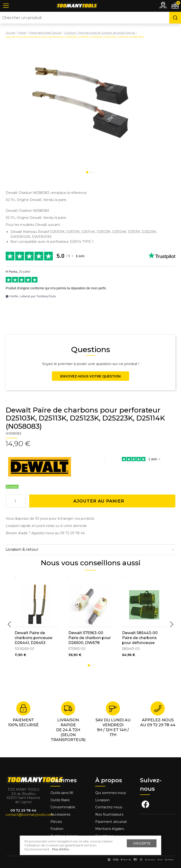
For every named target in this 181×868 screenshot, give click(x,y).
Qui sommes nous (111, 793)
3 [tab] (94, 172)
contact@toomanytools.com (29, 815)
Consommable (63, 807)
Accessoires (60, 814)
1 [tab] (87, 172)
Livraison (103, 800)
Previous (9, 624)
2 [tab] (90, 172)
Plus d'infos (60, 849)
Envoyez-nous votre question (90, 376)
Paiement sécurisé (111, 822)
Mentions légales (110, 829)
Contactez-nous (109, 807)
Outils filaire (60, 800)
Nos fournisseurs (109, 814)
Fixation (57, 829)
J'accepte (142, 843)
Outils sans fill (62, 793)
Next (172, 624)
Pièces (56, 822)
